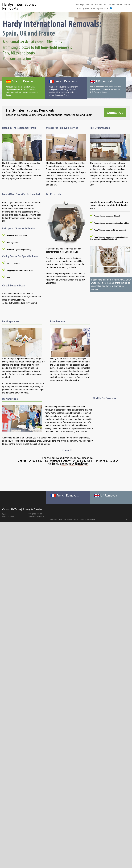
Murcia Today (91, 519)
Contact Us (115, 113)
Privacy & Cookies (32, 509)
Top (127, 519)
